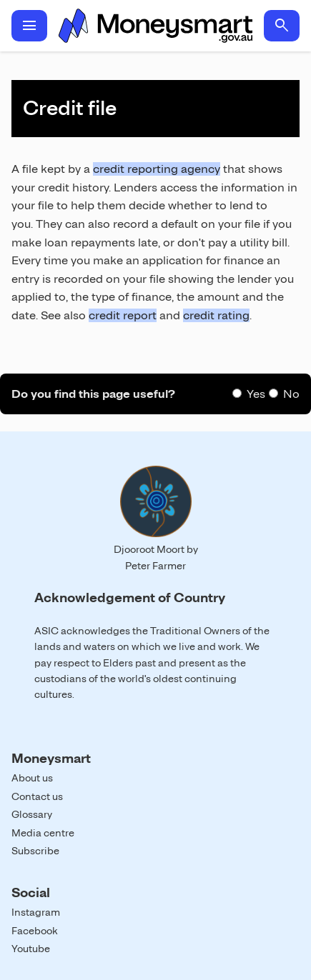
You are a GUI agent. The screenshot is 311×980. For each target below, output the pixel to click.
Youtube (31, 949)
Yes (256, 394)
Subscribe (35, 851)
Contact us (37, 796)
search (282, 26)
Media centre (43, 833)
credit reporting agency (157, 169)
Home (155, 26)
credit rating (216, 315)
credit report (123, 315)
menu (29, 26)
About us (32, 778)
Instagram (36, 912)
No (291, 394)
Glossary (32, 814)
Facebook (35, 931)
